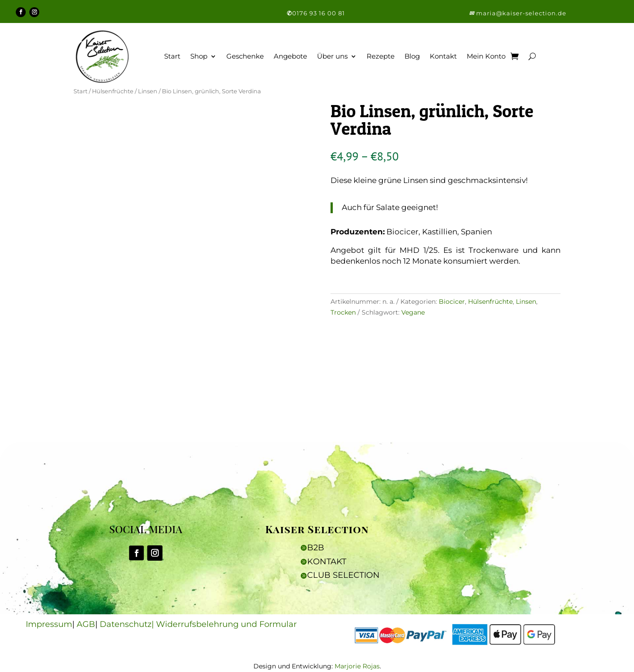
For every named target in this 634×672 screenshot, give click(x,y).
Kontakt (443, 56)
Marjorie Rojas (357, 666)
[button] (473, 13)
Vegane (413, 312)
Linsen (148, 91)
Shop (199, 56)
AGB (86, 624)
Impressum (49, 624)
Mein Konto (486, 56)
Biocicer (452, 302)
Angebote (290, 56)
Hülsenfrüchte (113, 91)
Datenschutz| (128, 624)
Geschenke (245, 56)
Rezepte (381, 56)
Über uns (332, 56)
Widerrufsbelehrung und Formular (226, 624)
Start (172, 56)
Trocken (343, 312)
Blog (412, 56)
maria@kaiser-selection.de (521, 13)
